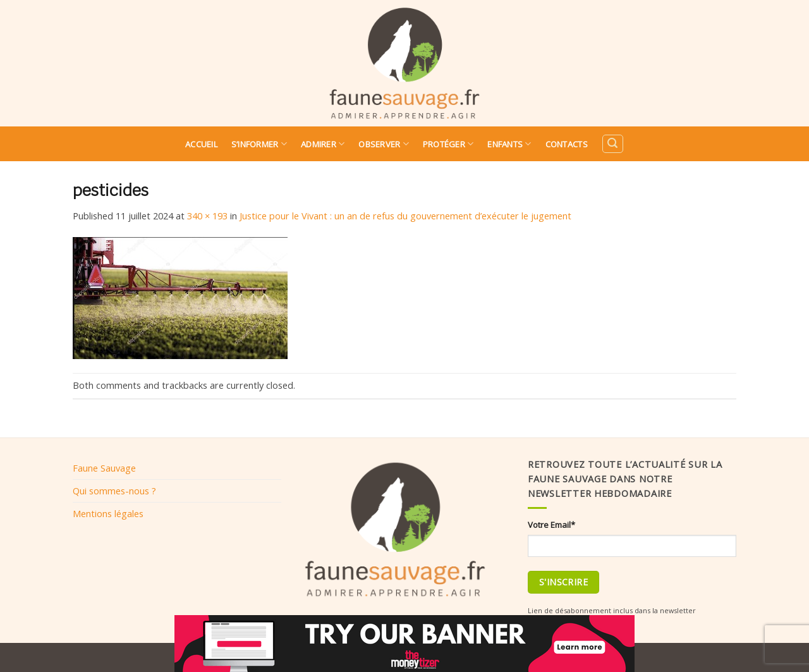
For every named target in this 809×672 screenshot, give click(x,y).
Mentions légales (108, 513)
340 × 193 (207, 216)
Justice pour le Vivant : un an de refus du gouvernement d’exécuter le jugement (405, 216)
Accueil (201, 144)
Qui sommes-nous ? (114, 491)
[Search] (612, 144)
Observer (384, 144)
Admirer (323, 144)
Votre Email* (551, 525)
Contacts (567, 144)
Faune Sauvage (104, 468)
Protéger (448, 144)
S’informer (259, 144)
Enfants (509, 144)
